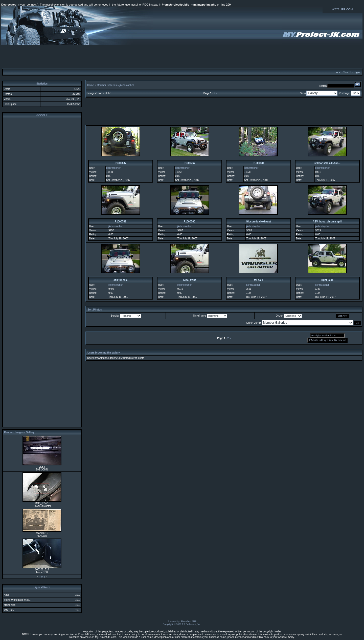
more (42, 576)
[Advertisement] (182, 56)
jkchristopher (127, 85)
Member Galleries (107, 85)
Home (338, 72)
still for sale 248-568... (327, 163)
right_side (327, 280)
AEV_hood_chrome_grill (327, 222)
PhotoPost (186, 621)
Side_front (189, 280)
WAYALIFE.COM (342, 9)
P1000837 (121, 163)
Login (356, 72)
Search (347, 72)
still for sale (121, 280)
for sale (259, 280)
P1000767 (190, 163)
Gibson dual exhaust (258, 222)
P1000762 (121, 222)
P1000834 (259, 163)
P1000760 (190, 222)
